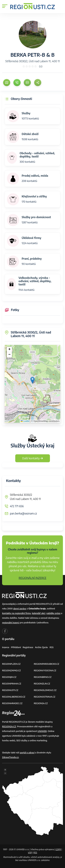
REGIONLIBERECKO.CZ (14, 697)
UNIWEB (42, 731)
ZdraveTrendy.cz (10, 757)
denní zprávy (20, 609)
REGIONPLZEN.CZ (11, 664)
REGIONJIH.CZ (9, 677)
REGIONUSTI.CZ (10, 690)
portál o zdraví (27, 753)
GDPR (58, 849)
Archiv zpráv (42, 647)
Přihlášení (16, 647)
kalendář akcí (39, 613)
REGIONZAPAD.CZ (11, 670)
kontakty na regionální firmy (16, 613)
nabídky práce (53, 613)
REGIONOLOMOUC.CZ (45, 690)
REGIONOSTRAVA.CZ (45, 697)
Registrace (28, 647)
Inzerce (6, 647)
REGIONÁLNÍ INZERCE (33, 578)
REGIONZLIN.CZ (42, 684)
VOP (30, 853)
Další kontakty (32, 458)
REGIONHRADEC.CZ (12, 703)
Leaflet (25, 421)
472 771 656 (17, 506)
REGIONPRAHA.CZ (12, 684)
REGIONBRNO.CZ (43, 677)
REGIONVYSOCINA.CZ (45, 670)
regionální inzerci (11, 623)
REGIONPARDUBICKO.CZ (46, 664)
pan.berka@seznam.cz (23, 513)
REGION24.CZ (41, 703)
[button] (32, 380)
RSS (52, 647)
